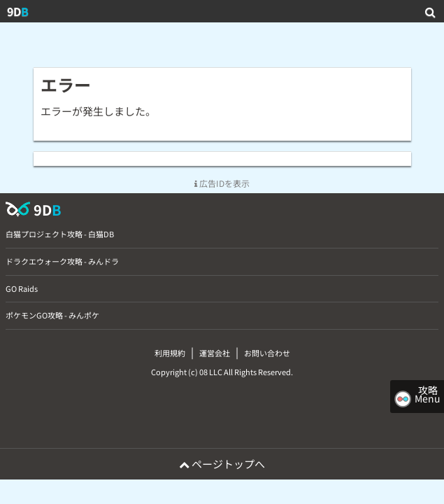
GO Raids (22, 288)
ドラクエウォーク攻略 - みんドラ (62, 261)
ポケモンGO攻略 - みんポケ (52, 315)
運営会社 (215, 353)
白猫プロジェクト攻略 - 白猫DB (60, 234)
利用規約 (170, 353)
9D (18, 11)
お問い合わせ (267, 353)
